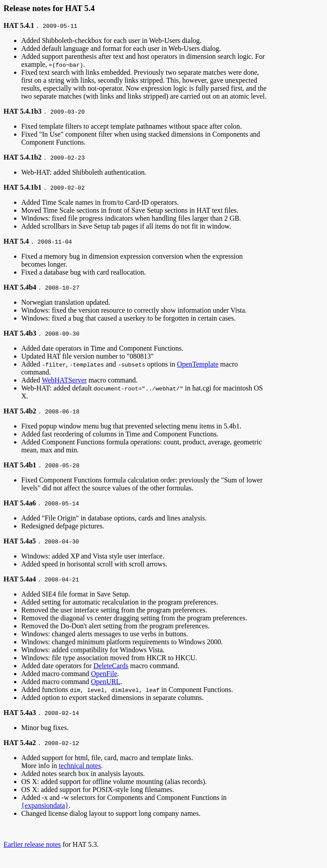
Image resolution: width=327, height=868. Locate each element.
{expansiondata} (45, 805)
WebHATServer (64, 380)
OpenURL (106, 682)
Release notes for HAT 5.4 (49, 8)
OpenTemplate (198, 364)
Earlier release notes (32, 844)
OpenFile (104, 674)
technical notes (80, 766)
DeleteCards (111, 666)
